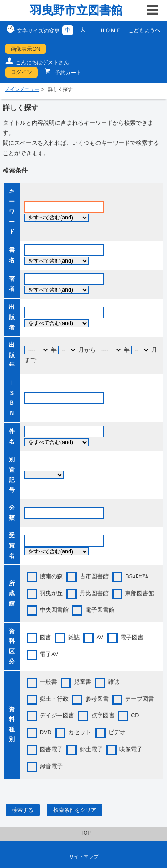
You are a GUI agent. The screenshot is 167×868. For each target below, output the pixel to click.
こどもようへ (144, 30)
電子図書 (132, 638)
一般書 (48, 682)
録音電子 (51, 766)
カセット (80, 732)
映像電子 (131, 749)
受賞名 (12, 545)
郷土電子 (91, 749)
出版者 (12, 317)
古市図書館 (94, 576)
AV (100, 638)
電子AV (49, 654)
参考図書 (97, 699)
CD (135, 716)
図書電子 (51, 749)
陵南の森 (51, 576)
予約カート (67, 73)
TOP (86, 833)
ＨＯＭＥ (110, 30)
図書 (45, 638)
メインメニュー (22, 89)
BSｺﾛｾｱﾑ (137, 576)
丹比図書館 (94, 593)
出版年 (12, 355)
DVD (46, 732)
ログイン (21, 72)
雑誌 (74, 638)
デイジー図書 (57, 716)
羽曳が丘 (51, 593)
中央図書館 (54, 610)
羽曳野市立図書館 (76, 10)
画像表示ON (25, 49)
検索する (23, 810)
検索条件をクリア (75, 810)
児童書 (83, 682)
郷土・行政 (54, 699)
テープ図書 (140, 699)
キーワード (12, 212)
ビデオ (117, 732)
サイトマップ (84, 856)
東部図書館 (140, 593)
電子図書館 (100, 610)
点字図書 (103, 716)
